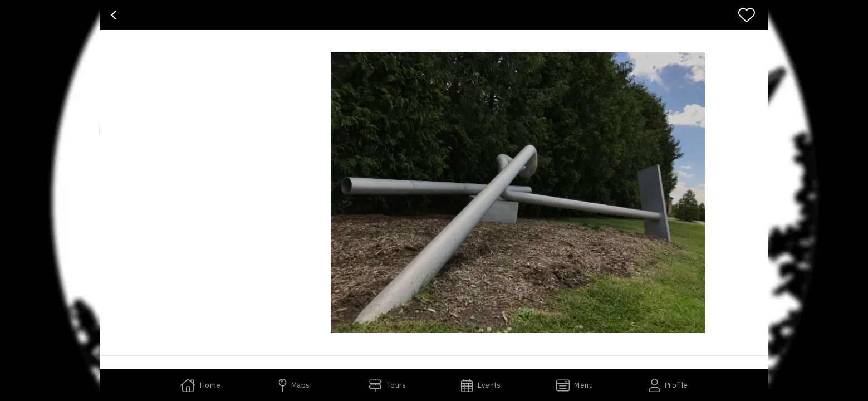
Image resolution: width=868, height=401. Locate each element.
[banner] (434, 15)
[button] (518, 193)
